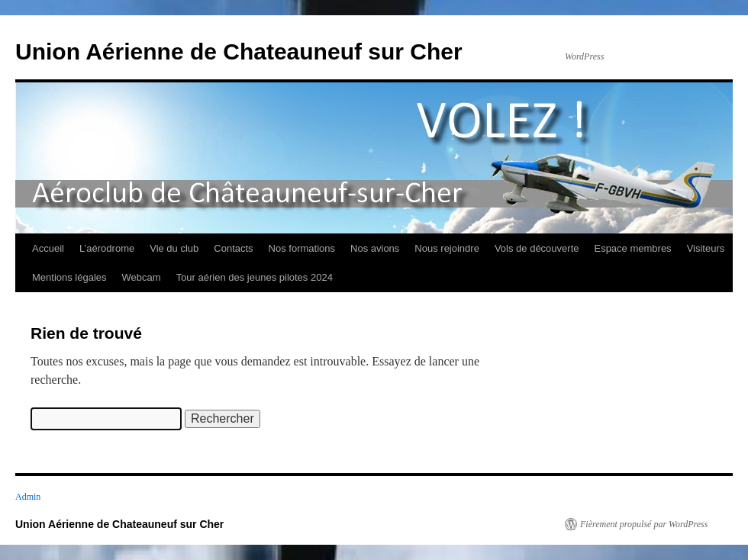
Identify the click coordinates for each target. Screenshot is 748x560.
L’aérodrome (107, 248)
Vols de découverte (537, 248)
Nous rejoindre (447, 248)
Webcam (142, 277)
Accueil (48, 248)
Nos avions (375, 248)
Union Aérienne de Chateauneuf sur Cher (239, 51)
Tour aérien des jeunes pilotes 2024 (255, 277)
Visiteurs (706, 248)
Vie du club (174, 248)
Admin (28, 497)
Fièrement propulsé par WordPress (644, 524)
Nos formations (302, 248)
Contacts (233, 248)
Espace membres (632, 248)
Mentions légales (69, 277)
